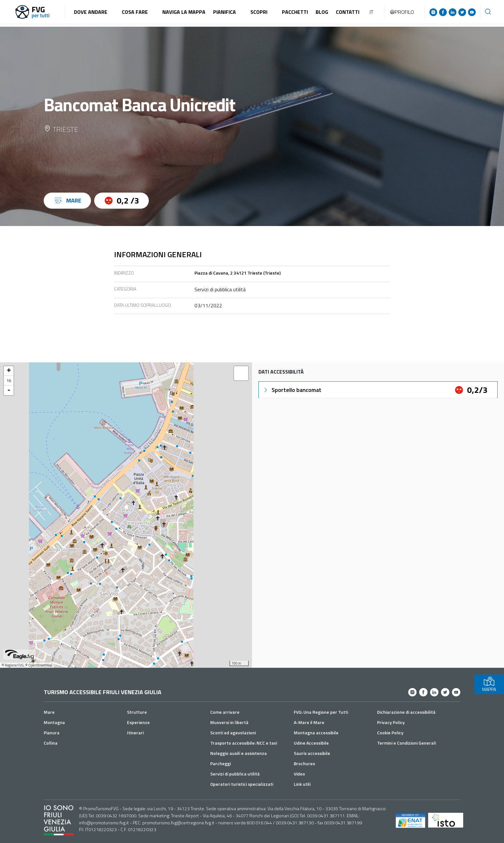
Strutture (137, 712)
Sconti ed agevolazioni (233, 733)
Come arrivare (225, 712)
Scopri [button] (259, 12)
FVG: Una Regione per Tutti (321, 712)
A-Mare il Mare (309, 722)
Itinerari (135, 733)
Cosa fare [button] (135, 12)
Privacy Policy (391, 722)
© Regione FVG (13, 665)
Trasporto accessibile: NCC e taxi (244, 743)
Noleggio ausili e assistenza (239, 753)
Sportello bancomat (292, 390)
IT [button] (372, 12)
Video (299, 774)
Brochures (304, 763)
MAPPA (489, 684)
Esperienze (138, 722)
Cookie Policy (390, 733)
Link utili (302, 784)
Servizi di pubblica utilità (235, 774)
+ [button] (9, 371)
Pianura (52, 733)
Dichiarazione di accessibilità (406, 712)
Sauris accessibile (312, 753)
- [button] (9, 390)
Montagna (54, 722)
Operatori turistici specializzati (242, 784)
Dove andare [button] (91, 12)
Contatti (348, 12)
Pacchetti (295, 12)
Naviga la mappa (184, 12)
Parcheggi (221, 763)
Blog (322, 12)
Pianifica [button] (225, 12)
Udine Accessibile (311, 743)
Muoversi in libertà (229, 722)
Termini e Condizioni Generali (406, 743)
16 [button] (9, 381)
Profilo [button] (402, 12)
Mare (49, 712)
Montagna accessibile (316, 733)
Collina (51, 743)
